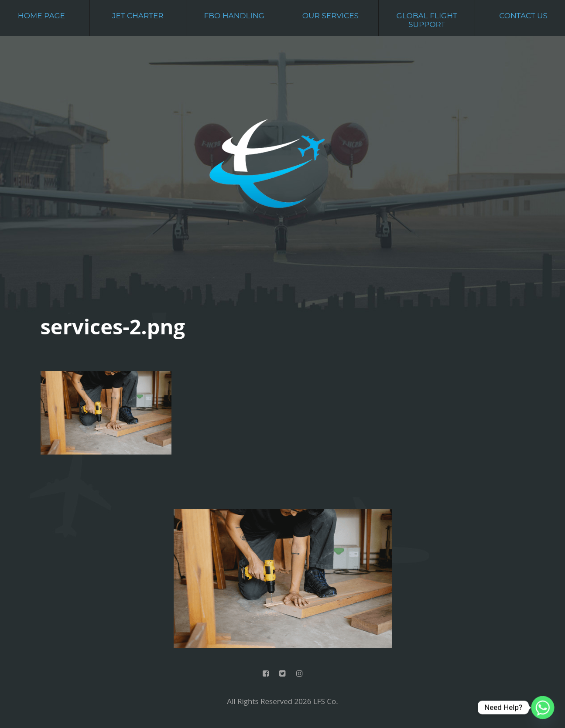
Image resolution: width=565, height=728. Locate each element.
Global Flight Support (427, 20)
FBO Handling (234, 16)
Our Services (330, 16)
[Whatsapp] (543, 708)
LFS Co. (326, 701)
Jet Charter (138, 16)
